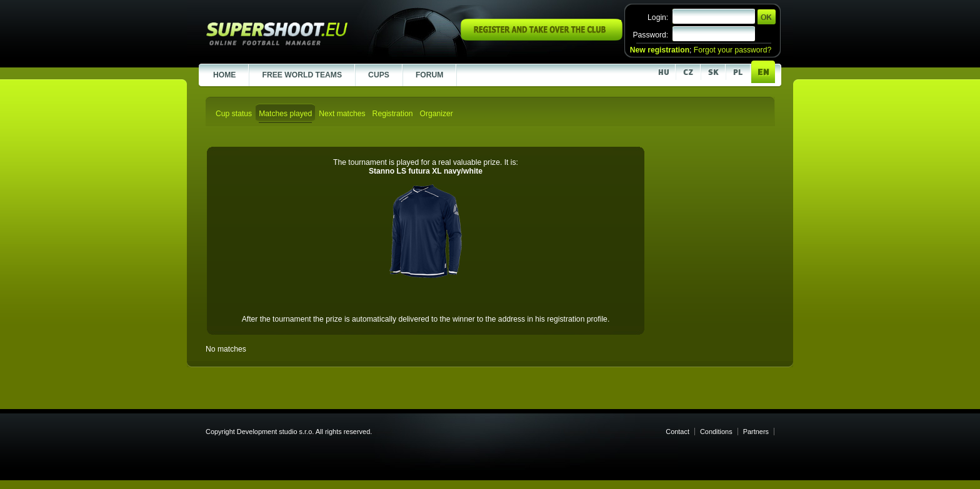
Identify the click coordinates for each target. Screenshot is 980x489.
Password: (650, 35)
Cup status (234, 114)
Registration (393, 114)
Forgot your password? (732, 50)
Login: (658, 17)
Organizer (436, 114)
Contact (677, 432)
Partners (756, 432)
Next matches (342, 114)
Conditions (716, 432)
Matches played (285, 114)
